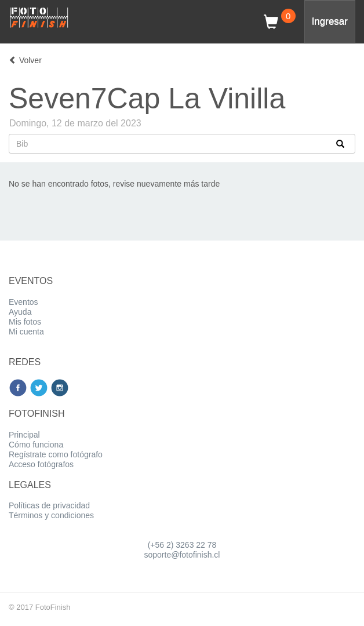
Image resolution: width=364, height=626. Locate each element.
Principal (24, 435)
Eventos (23, 302)
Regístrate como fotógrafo (56, 454)
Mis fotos (25, 322)
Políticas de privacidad (49, 505)
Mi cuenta (26, 332)
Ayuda (20, 312)
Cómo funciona (36, 445)
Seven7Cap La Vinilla (147, 99)
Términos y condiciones (51, 515)
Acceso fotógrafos (41, 464)
